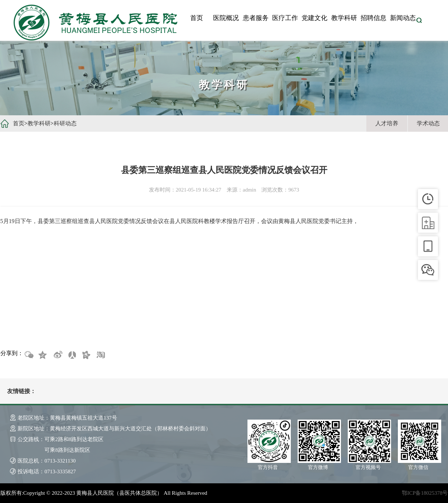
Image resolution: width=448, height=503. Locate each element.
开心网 (86, 355)
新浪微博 (57, 355)
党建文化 (314, 18)
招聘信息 (374, 18)
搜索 (419, 20)
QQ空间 (43, 355)
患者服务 (256, 18)
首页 (197, 18)
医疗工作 (285, 18)
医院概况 (226, 18)
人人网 (72, 355)
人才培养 (387, 123)
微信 (29, 355)
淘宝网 (100, 355)
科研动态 (65, 123)
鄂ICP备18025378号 (425, 493)
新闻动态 (403, 18)
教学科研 (344, 18)
